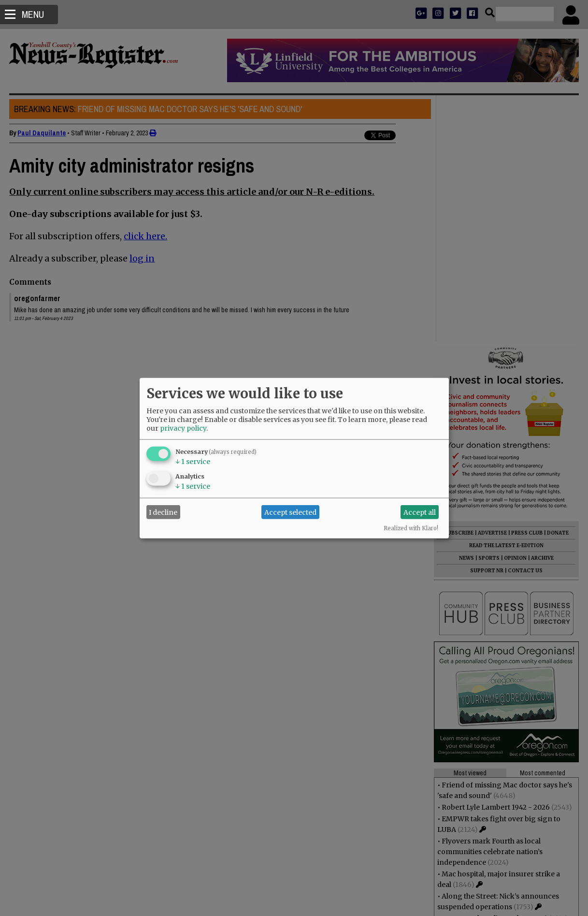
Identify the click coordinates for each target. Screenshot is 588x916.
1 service (193, 462)
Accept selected (290, 512)
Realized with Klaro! (411, 528)
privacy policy (183, 428)
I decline (163, 512)
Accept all (420, 512)
